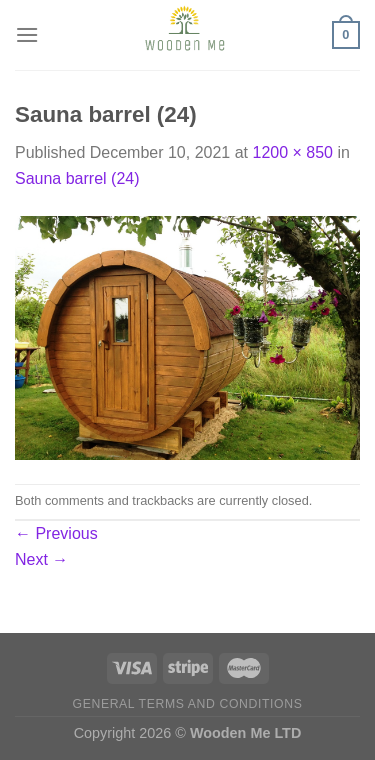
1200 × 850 (292, 152)
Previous (56, 533)
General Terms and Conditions (188, 704)
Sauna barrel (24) (77, 178)
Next (41, 559)
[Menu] (27, 34)
